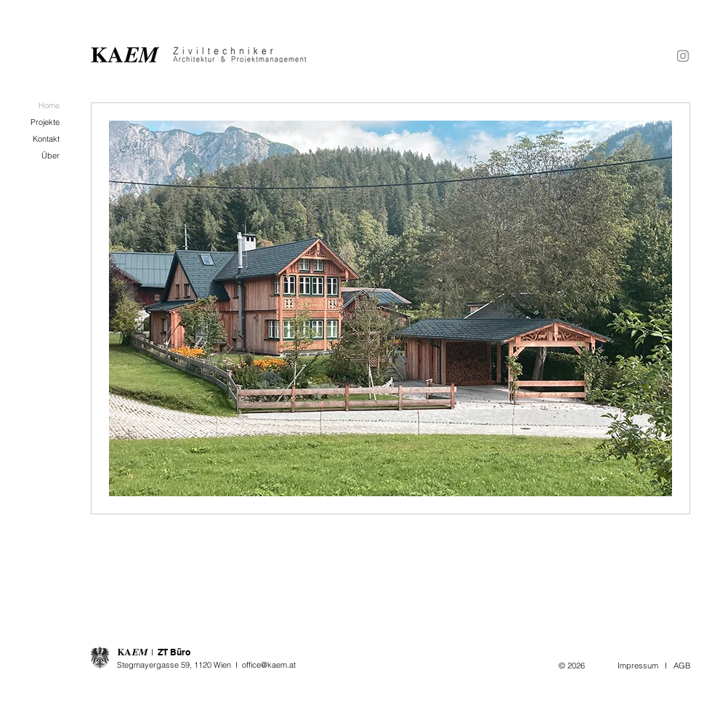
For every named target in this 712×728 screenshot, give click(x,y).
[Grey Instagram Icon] (683, 56)
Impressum (638, 666)
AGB (682, 666)
